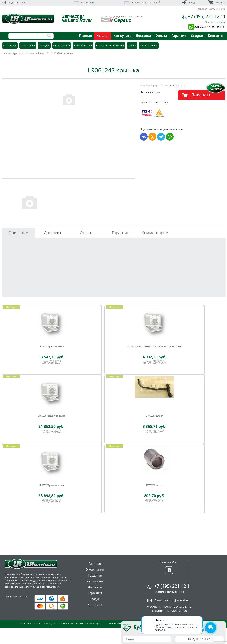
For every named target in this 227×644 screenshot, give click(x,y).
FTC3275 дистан (154, 485)
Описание (18, 233)
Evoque (44, 45)
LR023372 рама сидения (51, 346)
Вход (189, 2)
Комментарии (155, 233)
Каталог (103, 36)
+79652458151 (216, 27)
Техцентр (95, 575)
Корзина (217, 2)
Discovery (28, 45)
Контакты (216, 36)
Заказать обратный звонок (170, 592)
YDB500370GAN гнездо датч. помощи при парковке (154, 346)
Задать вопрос (13, 2)
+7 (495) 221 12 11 (207, 16)
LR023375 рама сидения (51, 485)
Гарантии (121, 233)
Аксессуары (149, 45)
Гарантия (179, 36)
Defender (10, 45)
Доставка (143, 36)
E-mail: (173, 600)
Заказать (201, 95)
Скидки (197, 36)
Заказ (132, 45)
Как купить (122, 36)
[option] (69, 99)
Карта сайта (115, 623)
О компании (85, 2)
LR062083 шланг (154, 416)
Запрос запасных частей (142, 2)
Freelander (62, 45)
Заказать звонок (215, 22)
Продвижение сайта (74, 624)
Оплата (161, 36)
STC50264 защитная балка (51, 416)
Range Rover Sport (110, 45)
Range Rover (83, 45)
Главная (85, 36)
